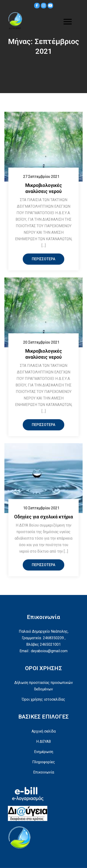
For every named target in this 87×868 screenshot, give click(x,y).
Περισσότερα (43, 259)
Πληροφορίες (44, 762)
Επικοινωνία (44, 772)
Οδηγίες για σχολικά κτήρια (43, 517)
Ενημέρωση (44, 752)
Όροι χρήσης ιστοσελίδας (43, 699)
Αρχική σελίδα (44, 731)
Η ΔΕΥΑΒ (43, 741)
